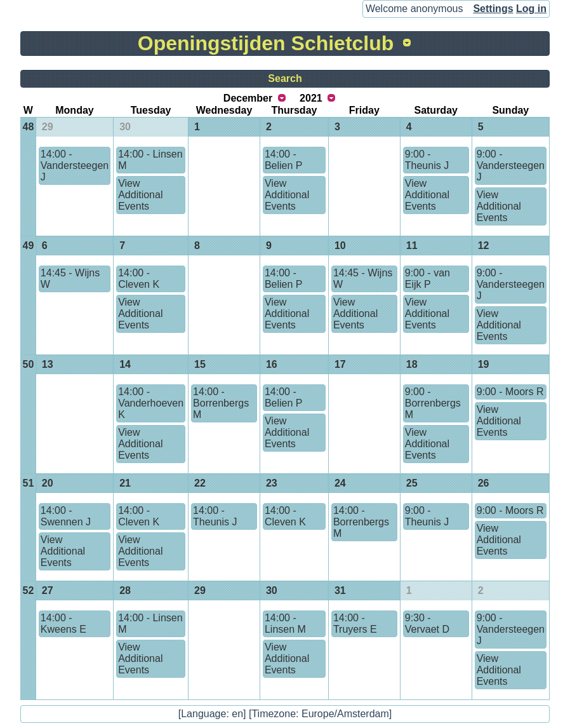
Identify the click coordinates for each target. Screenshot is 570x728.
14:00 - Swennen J (66, 516)
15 (200, 364)
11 (412, 246)
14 (125, 364)
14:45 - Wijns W (70, 279)
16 (272, 364)
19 (484, 364)
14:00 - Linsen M (150, 160)
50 (29, 364)
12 (484, 246)
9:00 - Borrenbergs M (433, 403)
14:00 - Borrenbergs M (221, 403)
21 (125, 483)
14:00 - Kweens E (63, 624)
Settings (493, 9)
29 (48, 127)
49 (29, 246)
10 (340, 246)
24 (340, 483)
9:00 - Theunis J (427, 160)
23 (272, 483)
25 (412, 483)
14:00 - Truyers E (355, 624)
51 (29, 483)
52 (29, 590)
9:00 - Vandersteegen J (511, 165)
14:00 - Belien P (284, 160)
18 (412, 364)
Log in (531, 9)
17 (340, 364)
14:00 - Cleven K (139, 279)
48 (29, 127)
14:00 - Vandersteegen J (75, 165)
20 (48, 483)
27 (48, 590)
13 (48, 364)
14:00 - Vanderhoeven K (151, 403)
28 (125, 590)
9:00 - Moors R (510, 392)
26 (484, 483)
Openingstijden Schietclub (266, 43)
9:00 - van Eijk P (428, 279)
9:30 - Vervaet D (427, 624)
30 (125, 127)
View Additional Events (140, 195)
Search (285, 78)
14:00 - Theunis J (215, 516)
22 (200, 483)
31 (340, 590)
